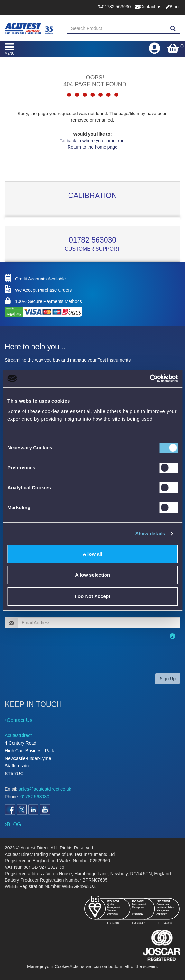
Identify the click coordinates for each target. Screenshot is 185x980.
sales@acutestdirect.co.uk (45, 789)
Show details (150, 533)
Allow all (92, 554)
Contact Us (19, 720)
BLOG (14, 824)
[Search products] (173, 29)
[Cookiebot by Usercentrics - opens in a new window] (149, 379)
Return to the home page (92, 147)
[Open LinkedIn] (33, 810)
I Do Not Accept (92, 596)
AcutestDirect (18, 735)
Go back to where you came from (92, 141)
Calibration (93, 196)
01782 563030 (92, 240)
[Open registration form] (155, 47)
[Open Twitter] (22, 810)
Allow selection (92, 575)
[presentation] (46, 655)
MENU (9, 49)
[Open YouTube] (45, 810)
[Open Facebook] (10, 810)
